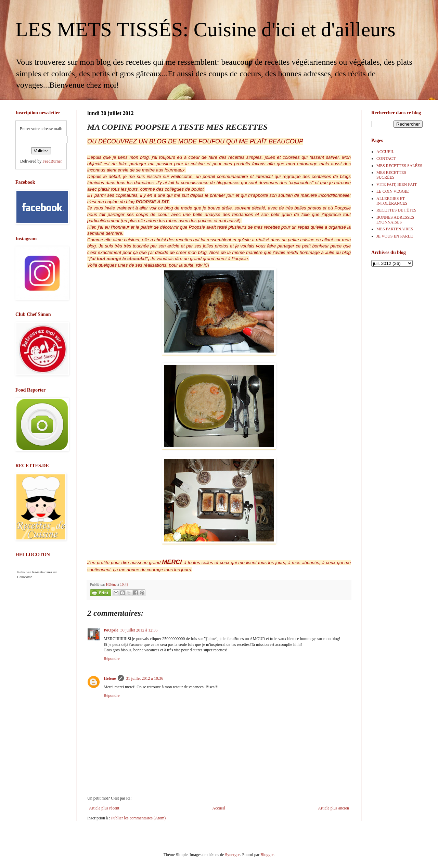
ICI (206, 265)
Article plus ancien (333, 808)
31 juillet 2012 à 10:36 (145, 678)
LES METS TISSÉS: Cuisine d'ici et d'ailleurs (205, 29)
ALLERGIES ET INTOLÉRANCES (392, 201)
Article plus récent (104, 808)
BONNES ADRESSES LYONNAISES (395, 220)
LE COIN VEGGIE (392, 191)
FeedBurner (52, 161)
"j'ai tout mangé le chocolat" (118, 259)
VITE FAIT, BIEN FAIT (397, 184)
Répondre (112, 659)
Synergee (232, 855)
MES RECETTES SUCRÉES (391, 175)
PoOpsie (111, 630)
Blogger (267, 855)
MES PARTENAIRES (395, 229)
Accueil (218, 808)
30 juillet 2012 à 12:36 (139, 630)
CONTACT (386, 158)
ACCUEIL (385, 152)
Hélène (110, 678)
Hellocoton (25, 577)
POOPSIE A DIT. (152, 202)
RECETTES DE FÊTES (396, 210)
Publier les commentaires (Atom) (139, 818)
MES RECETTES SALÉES (399, 166)
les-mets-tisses (42, 572)
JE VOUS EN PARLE (395, 236)
